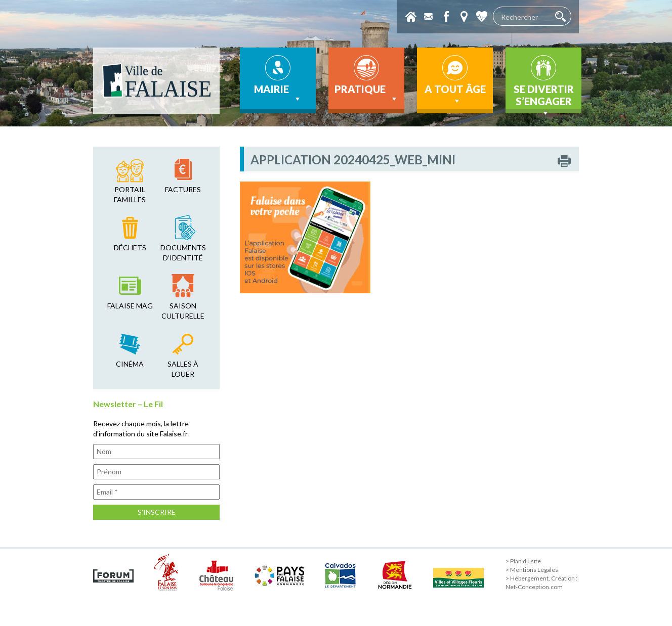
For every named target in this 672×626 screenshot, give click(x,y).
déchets (130, 248)
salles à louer (183, 369)
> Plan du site (523, 561)
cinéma (130, 364)
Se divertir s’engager (544, 98)
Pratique (367, 94)
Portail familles (130, 194)
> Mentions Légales (532, 570)
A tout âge (455, 95)
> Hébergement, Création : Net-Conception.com (541, 583)
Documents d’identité (183, 253)
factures (183, 189)
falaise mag (130, 306)
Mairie (278, 94)
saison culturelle (183, 311)
